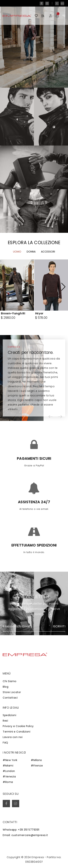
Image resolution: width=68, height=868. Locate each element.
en (62, 3)
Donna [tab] (31, 268)
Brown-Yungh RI (13, 330)
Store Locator (12, 692)
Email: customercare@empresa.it (25, 835)
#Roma (8, 782)
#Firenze (37, 766)
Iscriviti (59, 626)
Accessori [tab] (48, 268)
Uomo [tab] (17, 268)
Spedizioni (9, 715)
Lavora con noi (13, 737)
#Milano (36, 760)
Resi (5, 721)
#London (9, 771)
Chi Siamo (10, 681)
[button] (5, 303)
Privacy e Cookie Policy (18, 726)
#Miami (8, 766)
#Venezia (9, 777)
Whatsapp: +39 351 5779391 (21, 830)
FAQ (5, 743)
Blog (6, 687)
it (57, 3)
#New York (10, 760)
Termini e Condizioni (17, 732)
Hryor (39, 330)
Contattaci (10, 698)
